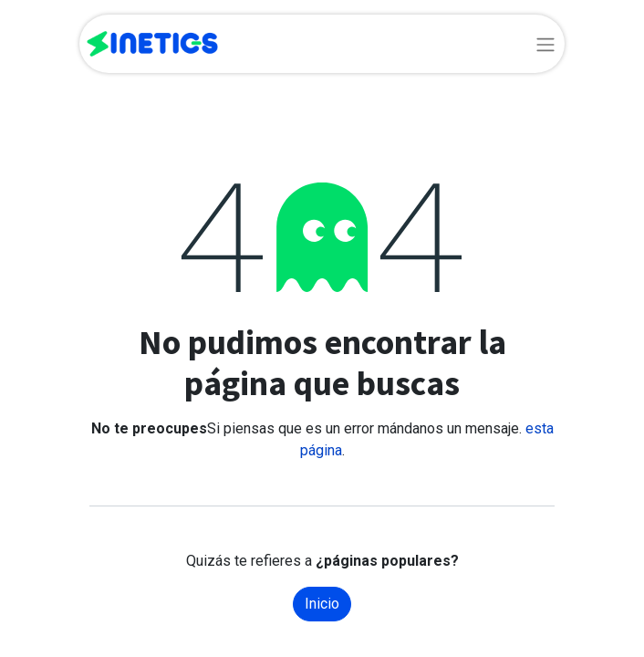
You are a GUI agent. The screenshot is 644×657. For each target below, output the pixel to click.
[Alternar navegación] (545, 44)
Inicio (322, 604)
